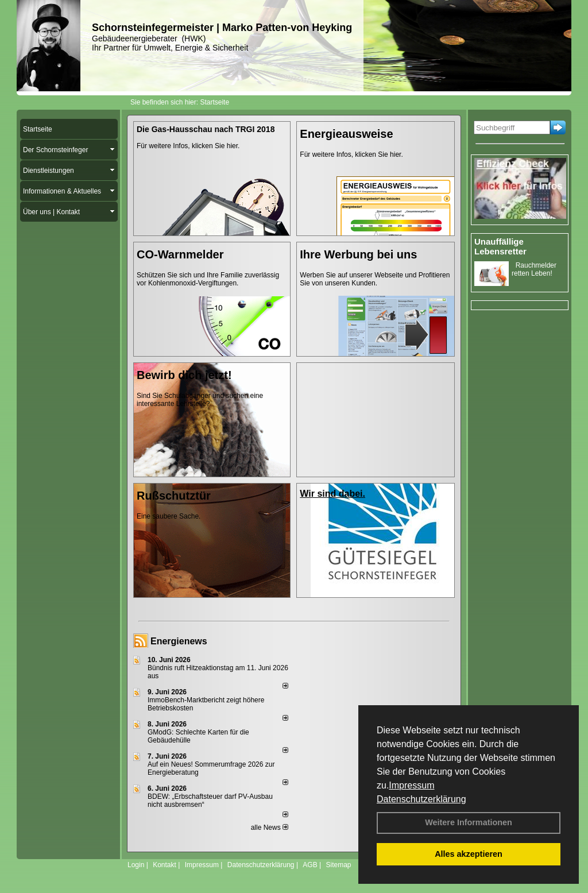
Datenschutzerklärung (421, 799)
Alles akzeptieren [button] (469, 854)
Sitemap (338, 865)
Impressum (411, 785)
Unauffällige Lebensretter (500, 246)
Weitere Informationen (469, 822)
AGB (310, 865)
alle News (270, 828)
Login (136, 865)
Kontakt (165, 865)
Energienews (179, 641)
